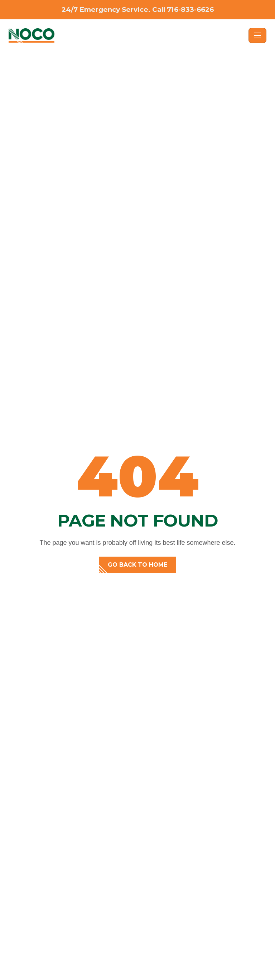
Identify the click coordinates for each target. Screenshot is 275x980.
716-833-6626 (190, 9)
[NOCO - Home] (127, 35)
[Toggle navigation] (257, 35)
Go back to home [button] (137, 565)
